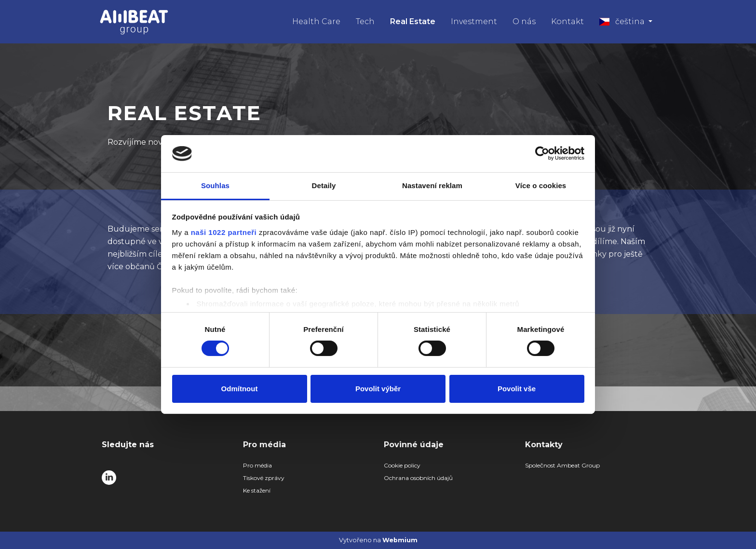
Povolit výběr (378, 389)
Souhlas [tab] (215, 185)
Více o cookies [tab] (541, 185)
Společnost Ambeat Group (562, 465)
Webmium (400, 540)
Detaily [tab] (324, 185)
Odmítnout (240, 389)
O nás (524, 21)
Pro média (257, 465)
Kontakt (567, 21)
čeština (623, 21)
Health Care (316, 21)
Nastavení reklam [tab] (432, 185)
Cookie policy (402, 465)
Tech (365, 21)
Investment (474, 21)
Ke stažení (257, 490)
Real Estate (413, 21)
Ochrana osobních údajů (418, 478)
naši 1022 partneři (224, 232)
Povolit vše (517, 389)
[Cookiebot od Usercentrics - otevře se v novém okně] (542, 153)
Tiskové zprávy (264, 478)
